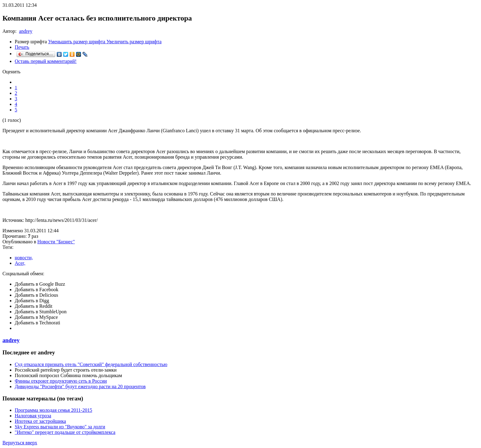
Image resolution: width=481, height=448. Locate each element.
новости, (24, 258)
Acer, (20, 263)
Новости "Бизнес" (56, 242)
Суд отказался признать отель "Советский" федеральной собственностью (91, 364)
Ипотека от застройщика (40, 421)
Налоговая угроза (33, 416)
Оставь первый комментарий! (46, 61)
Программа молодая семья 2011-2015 (53, 410)
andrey (26, 31)
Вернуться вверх (20, 443)
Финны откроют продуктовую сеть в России (61, 381)
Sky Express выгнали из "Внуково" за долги (60, 427)
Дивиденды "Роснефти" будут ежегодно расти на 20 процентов (80, 386)
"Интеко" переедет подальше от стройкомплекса (65, 432)
